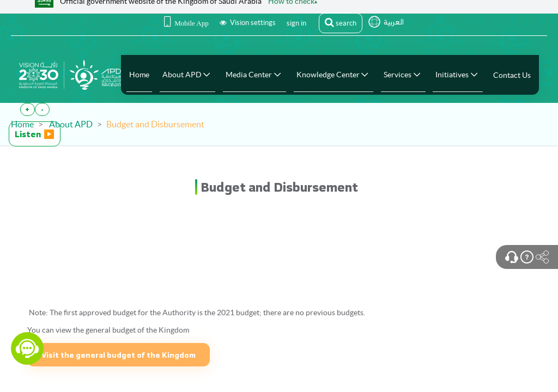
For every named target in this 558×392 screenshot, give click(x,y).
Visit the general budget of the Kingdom (119, 355)
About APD (71, 124)
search (341, 22)
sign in (296, 23)
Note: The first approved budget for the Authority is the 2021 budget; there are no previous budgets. (196, 313)
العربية (394, 22)
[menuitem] (139, 75)
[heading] (279, 187)
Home (22, 124)
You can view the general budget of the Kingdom (108, 330)
